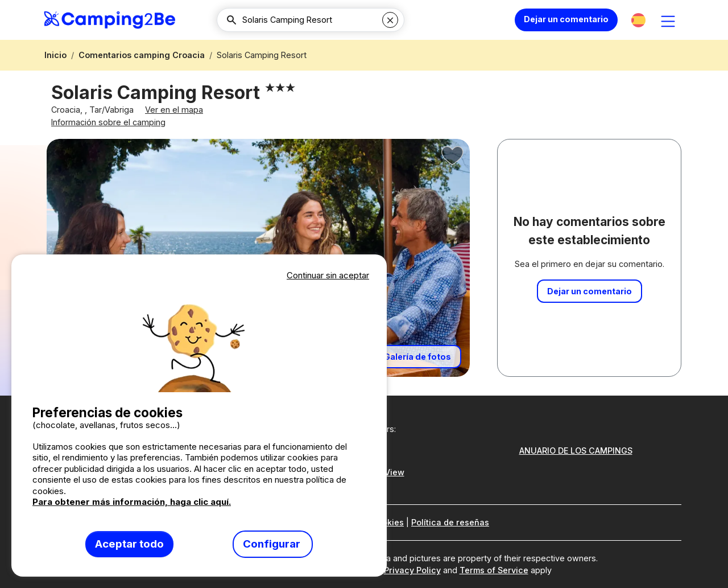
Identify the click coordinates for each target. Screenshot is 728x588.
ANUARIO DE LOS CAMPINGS (576, 451)
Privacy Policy (412, 571)
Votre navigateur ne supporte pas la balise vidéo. (199, 338)
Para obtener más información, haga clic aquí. (132, 502)
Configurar (273, 544)
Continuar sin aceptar (328, 275)
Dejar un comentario (566, 19)
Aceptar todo (129, 544)
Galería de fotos (417, 362)
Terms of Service (494, 571)
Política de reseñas (450, 523)
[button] (638, 20)
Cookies (387, 523)
